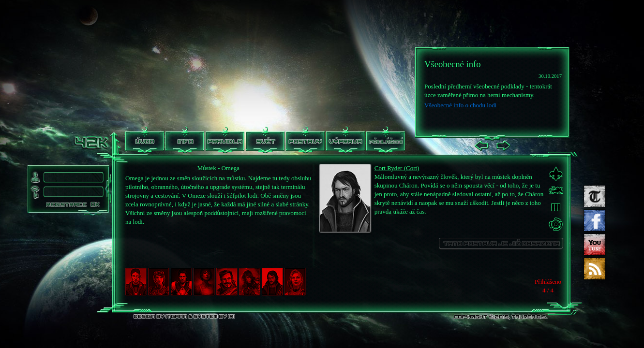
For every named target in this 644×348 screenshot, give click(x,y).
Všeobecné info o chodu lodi (460, 105)
